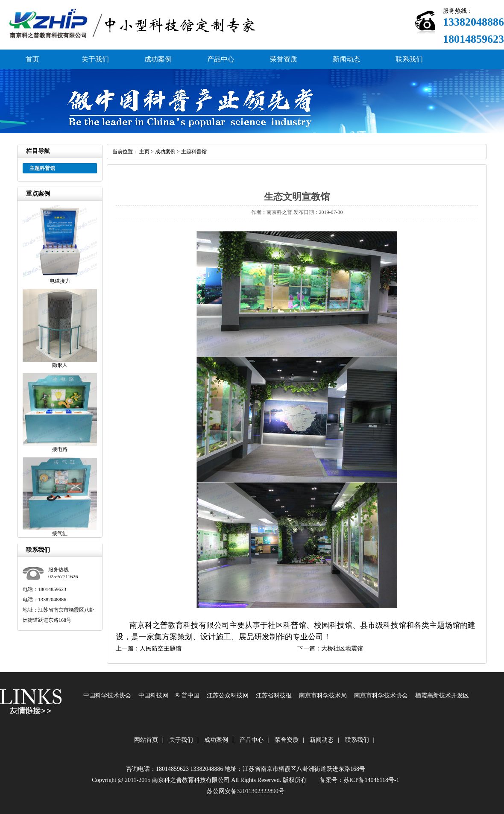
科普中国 (188, 695)
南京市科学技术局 (323, 695)
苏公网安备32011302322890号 (245, 791)
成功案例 (158, 59)
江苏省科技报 (274, 695)
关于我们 (95, 59)
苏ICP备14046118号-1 (371, 780)
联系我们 (409, 59)
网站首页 (146, 740)
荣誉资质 (284, 59)
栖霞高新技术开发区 (442, 695)
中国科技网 (153, 695)
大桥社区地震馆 (342, 649)
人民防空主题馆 (161, 649)
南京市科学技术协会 (381, 695)
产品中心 (221, 59)
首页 (32, 59)
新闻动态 (346, 59)
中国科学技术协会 (107, 695)
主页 (144, 152)
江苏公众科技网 (228, 695)
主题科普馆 (194, 152)
